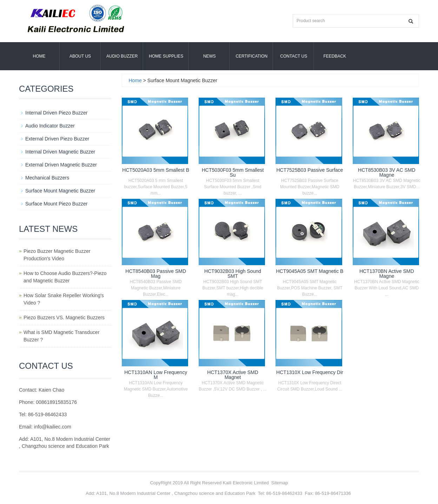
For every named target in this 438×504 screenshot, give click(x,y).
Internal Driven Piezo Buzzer (56, 113)
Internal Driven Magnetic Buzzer (60, 152)
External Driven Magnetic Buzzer (61, 165)
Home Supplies (166, 56)
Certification (251, 56)
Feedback (335, 56)
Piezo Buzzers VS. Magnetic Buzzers (64, 318)
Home (39, 56)
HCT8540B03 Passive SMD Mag (156, 274)
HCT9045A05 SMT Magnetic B (310, 271)
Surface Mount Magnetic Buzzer (60, 191)
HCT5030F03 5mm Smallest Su (233, 172)
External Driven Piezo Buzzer (57, 139)
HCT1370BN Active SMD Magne (387, 274)
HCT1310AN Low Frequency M (156, 375)
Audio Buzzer (122, 56)
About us (80, 56)
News (210, 56)
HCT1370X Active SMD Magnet (233, 375)
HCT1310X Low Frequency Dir (310, 372)
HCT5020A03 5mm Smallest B (156, 170)
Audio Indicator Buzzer (50, 126)
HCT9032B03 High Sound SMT (233, 274)
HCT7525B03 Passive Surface (310, 170)
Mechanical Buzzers (47, 178)
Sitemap (280, 483)
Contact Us (294, 56)
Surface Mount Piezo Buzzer (56, 204)
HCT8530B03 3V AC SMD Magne (387, 172)
